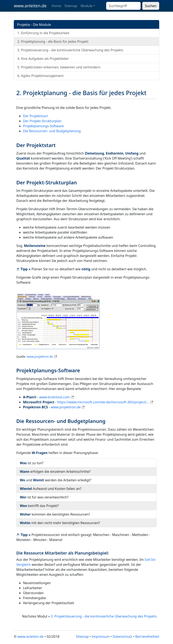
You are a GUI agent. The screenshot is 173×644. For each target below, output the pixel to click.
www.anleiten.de (30, 6)
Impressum (101, 636)
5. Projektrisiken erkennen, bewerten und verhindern (59, 67)
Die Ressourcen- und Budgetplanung (52, 131)
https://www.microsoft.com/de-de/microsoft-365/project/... (103, 402)
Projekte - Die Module (34, 25)
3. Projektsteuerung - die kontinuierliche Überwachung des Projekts (70, 50)
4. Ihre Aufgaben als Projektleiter (43, 59)
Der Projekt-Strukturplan (42, 121)
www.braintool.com (55, 397)
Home (56, 6)
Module (87, 6)
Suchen (151, 6)
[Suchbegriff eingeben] (123, 6)
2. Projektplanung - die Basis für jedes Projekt (53, 42)
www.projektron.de (40, 357)
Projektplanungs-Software (43, 126)
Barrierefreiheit (147, 636)
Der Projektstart (35, 116)
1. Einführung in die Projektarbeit (43, 33)
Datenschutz (122, 636)
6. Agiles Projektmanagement (40, 76)
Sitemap (71, 6)
